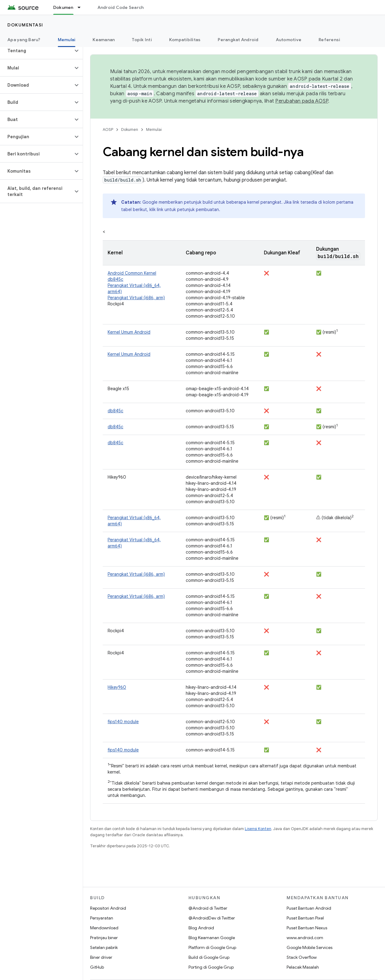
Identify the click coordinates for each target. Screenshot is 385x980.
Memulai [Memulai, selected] (67, 40)
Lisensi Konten (258, 829)
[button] (36, 51)
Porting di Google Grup (211, 967)
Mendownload (104, 928)
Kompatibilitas (185, 40)
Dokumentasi (25, 25)
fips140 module (123, 722)
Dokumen (130, 129)
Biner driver (101, 957)
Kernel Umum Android (129, 332)
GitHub (97, 967)
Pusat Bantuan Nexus (307, 928)
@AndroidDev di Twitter (212, 918)
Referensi (329, 40)
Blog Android (201, 928)
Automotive (289, 40)
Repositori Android (108, 908)
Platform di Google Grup (212, 947)
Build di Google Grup (209, 957)
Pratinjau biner (104, 938)
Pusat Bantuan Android (309, 908)
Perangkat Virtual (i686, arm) (136, 298)
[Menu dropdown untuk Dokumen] (82, 7)
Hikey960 (117, 687)
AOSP (108, 129)
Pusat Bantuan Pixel (305, 918)
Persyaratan (102, 918)
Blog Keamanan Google (212, 938)
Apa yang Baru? (24, 40)
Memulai (154, 129)
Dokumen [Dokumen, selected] (63, 7)
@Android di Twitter (208, 908)
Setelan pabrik (104, 947)
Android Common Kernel (132, 273)
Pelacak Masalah (303, 967)
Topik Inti (142, 40)
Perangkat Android (238, 40)
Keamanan (104, 40)
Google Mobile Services (310, 947)
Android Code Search (121, 7)
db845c (115, 279)
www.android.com (305, 938)
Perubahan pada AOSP (302, 101)
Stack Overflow (302, 957)
